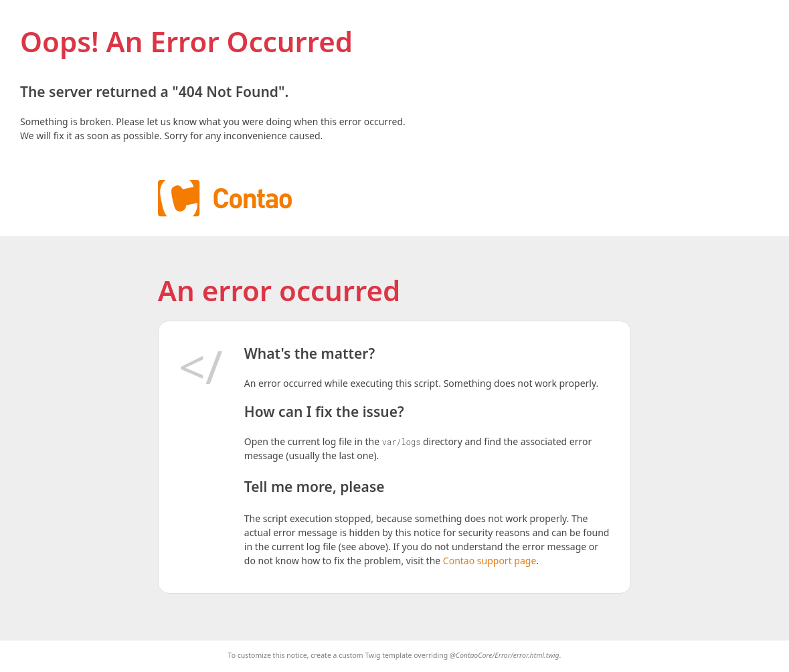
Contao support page (490, 561)
